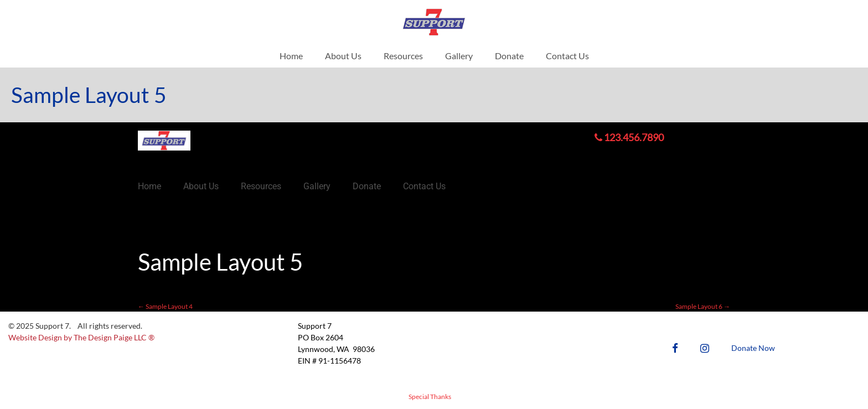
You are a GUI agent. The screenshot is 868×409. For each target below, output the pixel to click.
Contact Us (567, 56)
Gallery (459, 56)
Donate (509, 56)
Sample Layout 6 (703, 306)
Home (291, 56)
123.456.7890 (629, 137)
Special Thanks (430, 397)
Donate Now (753, 348)
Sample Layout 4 (165, 306)
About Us (343, 56)
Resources (403, 56)
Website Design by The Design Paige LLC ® (81, 337)
